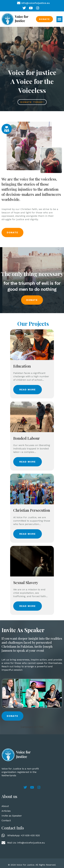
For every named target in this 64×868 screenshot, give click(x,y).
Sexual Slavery (26, 582)
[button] (59, 19)
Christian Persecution (32, 510)
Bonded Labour (26, 438)
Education (22, 366)
